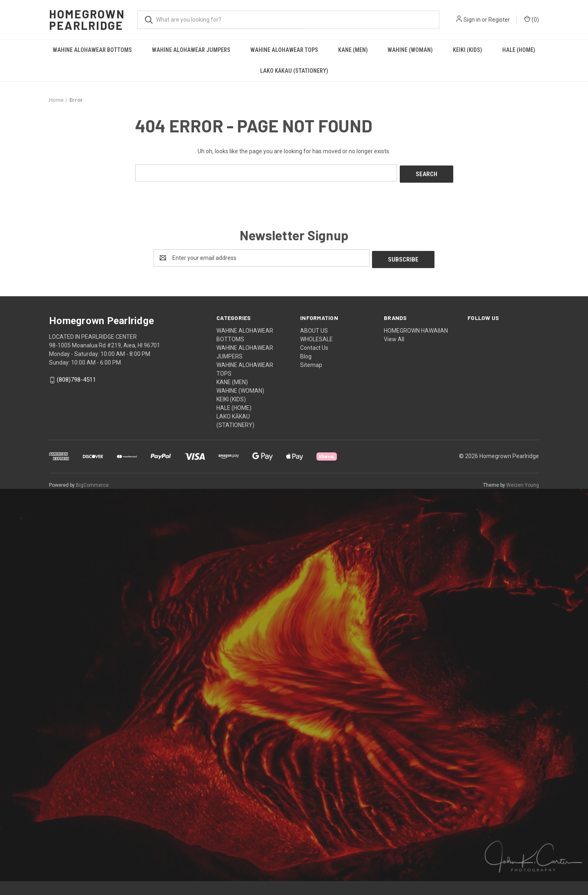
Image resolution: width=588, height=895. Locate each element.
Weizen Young (523, 482)
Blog (306, 353)
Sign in (472, 20)
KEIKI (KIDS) (468, 50)
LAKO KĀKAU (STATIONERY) (294, 71)
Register (499, 20)
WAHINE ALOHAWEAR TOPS (284, 50)
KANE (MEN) (353, 50)
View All (394, 336)
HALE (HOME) (519, 50)
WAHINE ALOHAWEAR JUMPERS (191, 50)
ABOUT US (314, 327)
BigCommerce (92, 482)
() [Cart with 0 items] (531, 19)
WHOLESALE (316, 336)
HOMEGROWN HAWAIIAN (416, 327)
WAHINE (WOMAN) (410, 50)
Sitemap (311, 362)
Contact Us (314, 345)
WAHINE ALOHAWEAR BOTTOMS (92, 50)
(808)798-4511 (76, 377)
